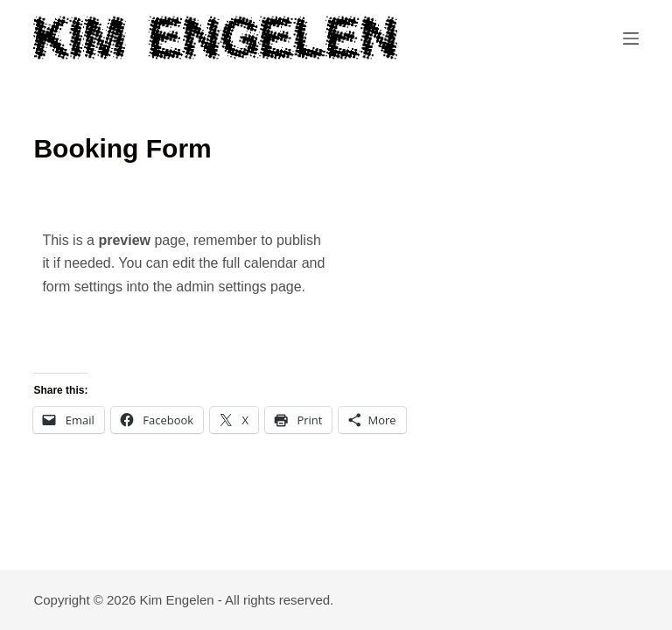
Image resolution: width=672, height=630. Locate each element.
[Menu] (631, 38)
